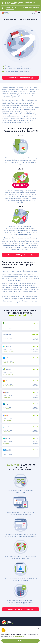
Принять (21, 641)
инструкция (10, 9)
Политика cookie (18, 636)
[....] (5, 13)
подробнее (15, 4)
